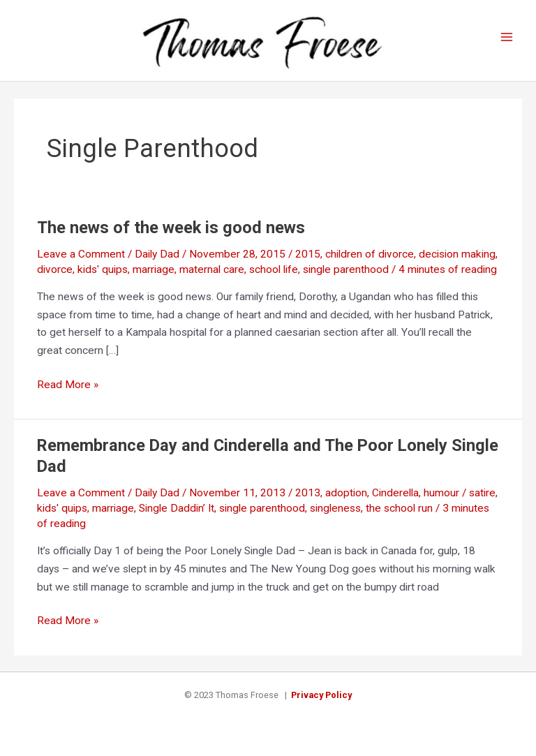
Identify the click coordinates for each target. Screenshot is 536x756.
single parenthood (346, 269)
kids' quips (103, 269)
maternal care (212, 269)
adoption (346, 493)
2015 (308, 254)
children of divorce (370, 254)
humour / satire (460, 493)
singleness (335, 508)
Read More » (68, 385)
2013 (308, 493)
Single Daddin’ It (177, 508)
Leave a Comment (81, 254)
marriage (154, 269)
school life (274, 269)
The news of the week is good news (171, 228)
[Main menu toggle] (507, 37)
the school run (399, 508)
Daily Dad (157, 254)
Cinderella (395, 493)
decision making (457, 254)
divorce (55, 269)
